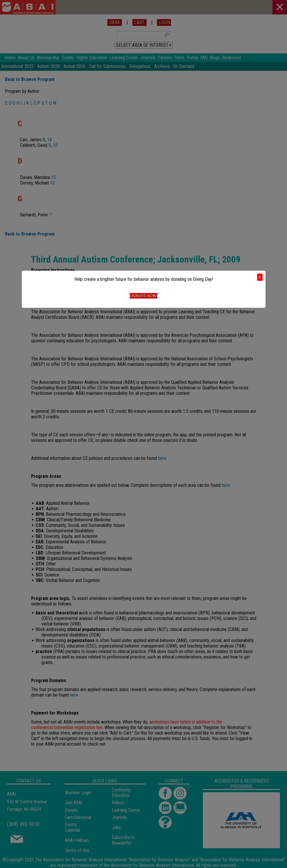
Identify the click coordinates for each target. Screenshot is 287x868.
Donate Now (143, 296)
